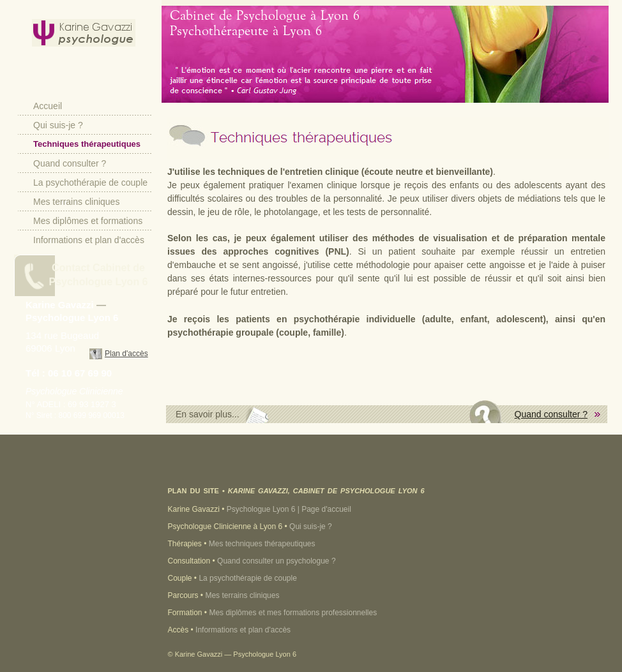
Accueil (48, 106)
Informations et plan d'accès (89, 240)
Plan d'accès (126, 354)
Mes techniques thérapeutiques (262, 544)
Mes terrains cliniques (76, 202)
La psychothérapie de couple (90, 183)
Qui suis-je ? (58, 125)
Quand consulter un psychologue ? (276, 561)
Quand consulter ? (70, 163)
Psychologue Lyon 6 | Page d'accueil (289, 509)
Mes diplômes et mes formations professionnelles (293, 613)
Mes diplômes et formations (88, 221)
